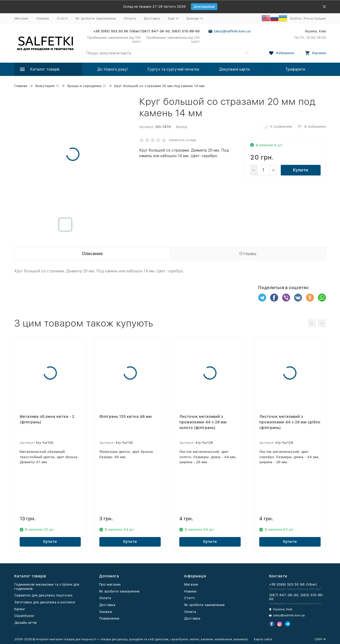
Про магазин (110, 584)
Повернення (109, 618)
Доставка (152, 18)
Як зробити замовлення (96, 18)
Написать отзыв (182, 140)
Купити (301, 170)
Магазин (21, 18)
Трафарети (295, 69)
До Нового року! (112, 69)
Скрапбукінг (24, 616)
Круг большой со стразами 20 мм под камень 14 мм (159, 86)
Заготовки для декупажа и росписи (45, 602)
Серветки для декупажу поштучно (43, 595)
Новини (43, 18)
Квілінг (20, 609)
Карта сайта (263, 639)
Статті (62, 18)
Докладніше (204, 7)
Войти (296, 18)
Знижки (106, 612)
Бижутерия (45, 86)
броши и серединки (84, 86)
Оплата (130, 18)
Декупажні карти (234, 69)
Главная (21, 86)
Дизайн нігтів (25, 623)
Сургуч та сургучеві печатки (173, 69)
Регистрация (315, 18)
